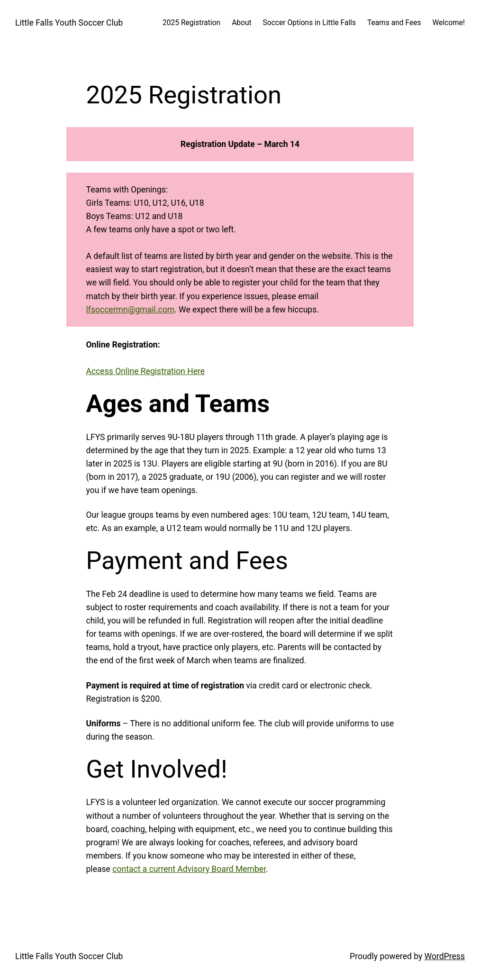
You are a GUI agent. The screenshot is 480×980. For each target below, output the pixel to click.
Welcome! (448, 23)
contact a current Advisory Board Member (189, 869)
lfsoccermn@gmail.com (131, 310)
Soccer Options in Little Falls (309, 23)
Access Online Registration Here (146, 371)
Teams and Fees (394, 23)
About (241, 23)
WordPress (445, 956)
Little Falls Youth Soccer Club (69, 23)
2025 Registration (191, 23)
